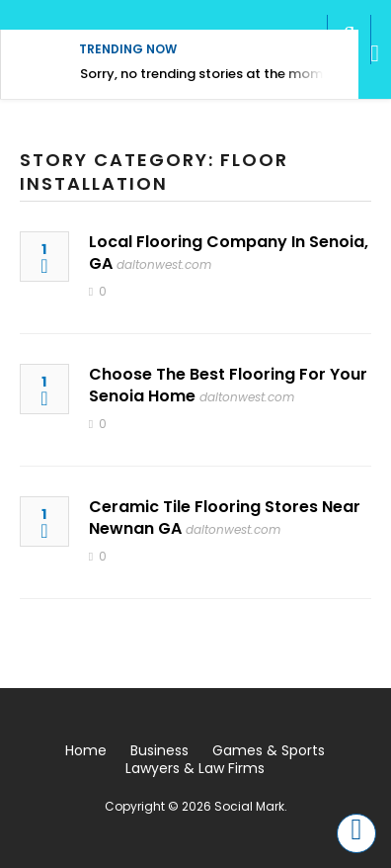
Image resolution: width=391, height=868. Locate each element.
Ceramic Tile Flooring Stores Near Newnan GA (225, 518)
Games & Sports (269, 750)
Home (86, 750)
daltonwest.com (164, 264)
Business (159, 750)
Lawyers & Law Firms (195, 768)
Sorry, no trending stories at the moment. (214, 74)
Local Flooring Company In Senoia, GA (229, 253)
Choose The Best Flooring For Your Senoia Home (228, 385)
